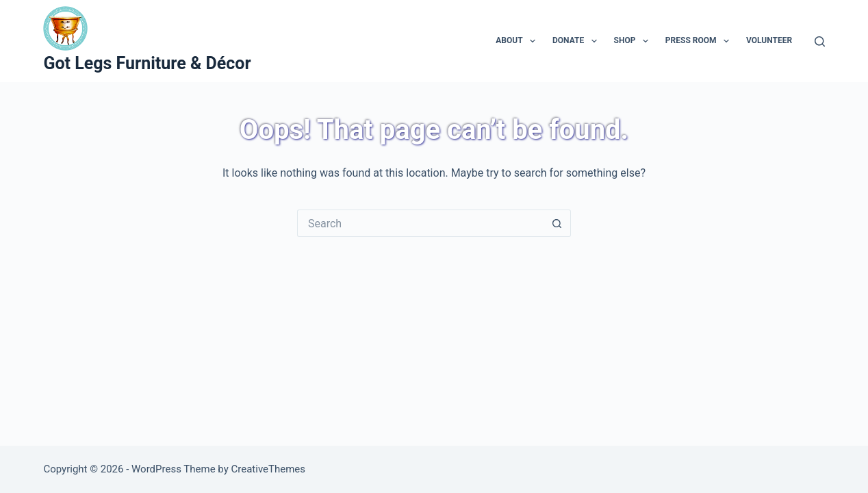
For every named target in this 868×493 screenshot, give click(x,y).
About (518, 41)
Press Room (700, 41)
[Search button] (557, 223)
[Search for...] (420, 223)
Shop (634, 41)
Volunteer (769, 40)
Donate (577, 41)
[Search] (820, 41)
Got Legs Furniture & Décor (147, 63)
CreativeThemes (269, 469)
